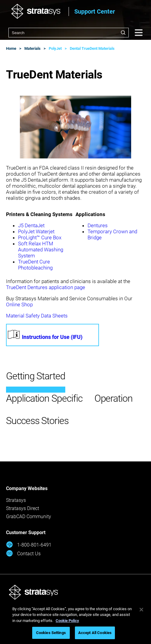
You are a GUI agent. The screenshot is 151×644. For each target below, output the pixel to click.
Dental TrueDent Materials (92, 48)
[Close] (141, 610)
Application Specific (44, 398)
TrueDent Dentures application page (46, 287)
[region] (75, 622)
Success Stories (37, 421)
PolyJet (55, 48)
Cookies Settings (51, 633)
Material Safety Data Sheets (37, 316)
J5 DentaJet (31, 225)
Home (11, 48)
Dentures (98, 225)
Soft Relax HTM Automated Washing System (41, 250)
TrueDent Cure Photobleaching (35, 265)
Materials (32, 48)
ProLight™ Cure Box (40, 238)
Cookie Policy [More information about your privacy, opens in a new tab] (67, 621)
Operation (114, 398)
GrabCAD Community (29, 516)
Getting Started (36, 376)
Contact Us (23, 553)
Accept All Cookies (95, 633)
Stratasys (16, 500)
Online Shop (19, 304)
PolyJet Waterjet (36, 231)
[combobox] (69, 33)
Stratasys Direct (23, 508)
